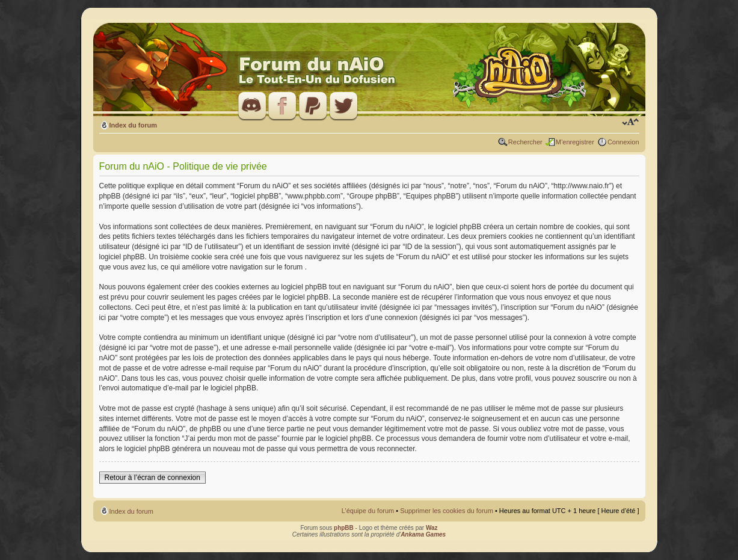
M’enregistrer (575, 142)
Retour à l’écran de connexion (152, 478)
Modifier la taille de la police (631, 123)
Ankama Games (423, 534)
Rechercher (525, 142)
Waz (432, 528)
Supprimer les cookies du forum (447, 511)
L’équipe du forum (368, 511)
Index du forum (133, 125)
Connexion (623, 142)
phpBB (344, 528)
